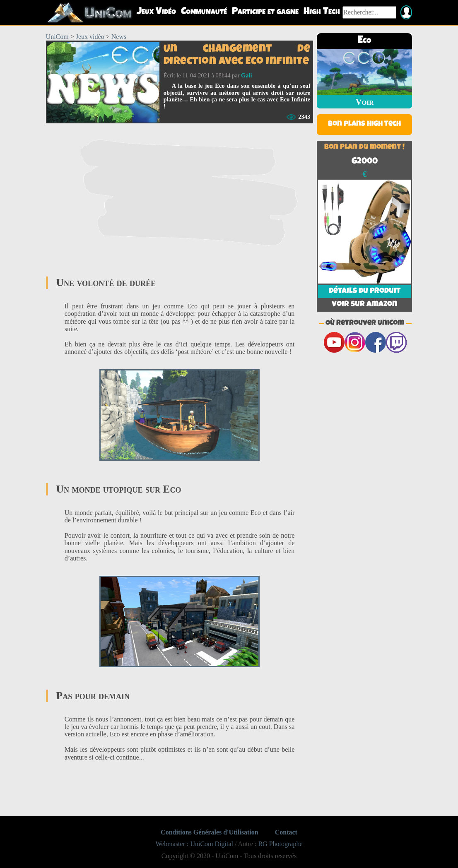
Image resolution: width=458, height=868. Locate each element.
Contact (286, 832)
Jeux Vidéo (156, 12)
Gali (246, 75)
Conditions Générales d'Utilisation (210, 832)
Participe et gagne (265, 12)
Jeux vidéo (90, 37)
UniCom (57, 37)
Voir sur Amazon (364, 305)
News (119, 37)
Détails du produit (365, 291)
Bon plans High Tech (364, 124)
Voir (365, 102)
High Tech (322, 12)
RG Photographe (280, 844)
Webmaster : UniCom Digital (194, 844)
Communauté (204, 12)
